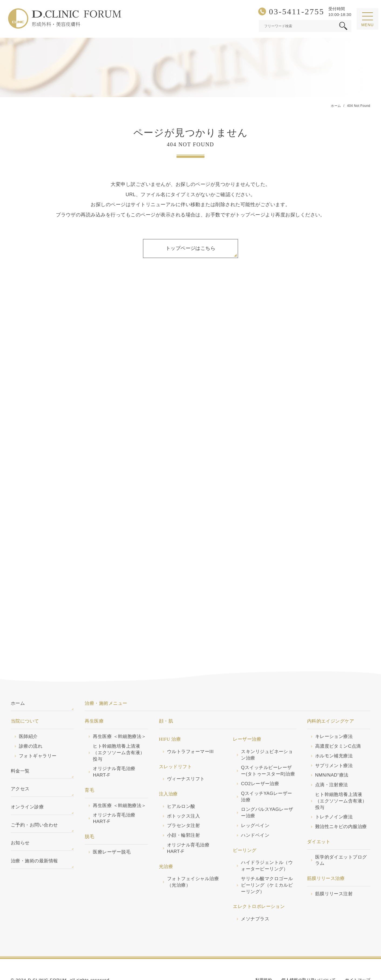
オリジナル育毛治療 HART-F (114, 752)
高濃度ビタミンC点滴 (338, 726)
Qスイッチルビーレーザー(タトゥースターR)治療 (268, 751)
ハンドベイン (255, 815)
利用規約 (264, 960)
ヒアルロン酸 (181, 786)
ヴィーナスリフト (186, 759)
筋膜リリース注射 (334, 874)
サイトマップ (358, 960)
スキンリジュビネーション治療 (267, 735)
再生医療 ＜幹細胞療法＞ (119, 717)
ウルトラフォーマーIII (190, 732)
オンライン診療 (27, 787)
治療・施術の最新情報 (34, 841)
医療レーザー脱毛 (112, 832)
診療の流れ (31, 726)
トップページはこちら (191, 248)
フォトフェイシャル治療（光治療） (193, 862)
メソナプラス (255, 899)
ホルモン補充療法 (334, 736)
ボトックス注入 (183, 796)
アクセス (20, 769)
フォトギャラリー (38, 736)
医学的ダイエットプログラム (341, 840)
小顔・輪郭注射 (183, 815)
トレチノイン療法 (334, 797)
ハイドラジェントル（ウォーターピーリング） (267, 846)
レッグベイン (255, 806)
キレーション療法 (334, 717)
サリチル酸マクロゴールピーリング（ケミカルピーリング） (267, 865)
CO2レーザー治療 (260, 764)
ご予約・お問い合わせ (34, 805)
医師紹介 (28, 717)
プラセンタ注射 (183, 806)
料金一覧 (20, 751)
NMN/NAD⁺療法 (332, 755)
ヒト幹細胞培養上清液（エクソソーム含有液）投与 (119, 733)
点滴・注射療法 (332, 765)
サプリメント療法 (334, 746)
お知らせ (20, 823)
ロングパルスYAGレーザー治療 (267, 793)
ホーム (18, 683)
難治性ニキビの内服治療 (341, 807)
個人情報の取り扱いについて (309, 960)
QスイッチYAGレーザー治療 (267, 777)
